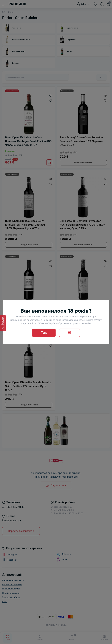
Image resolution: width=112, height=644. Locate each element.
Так (44, 333)
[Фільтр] (3, 323)
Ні (69, 333)
